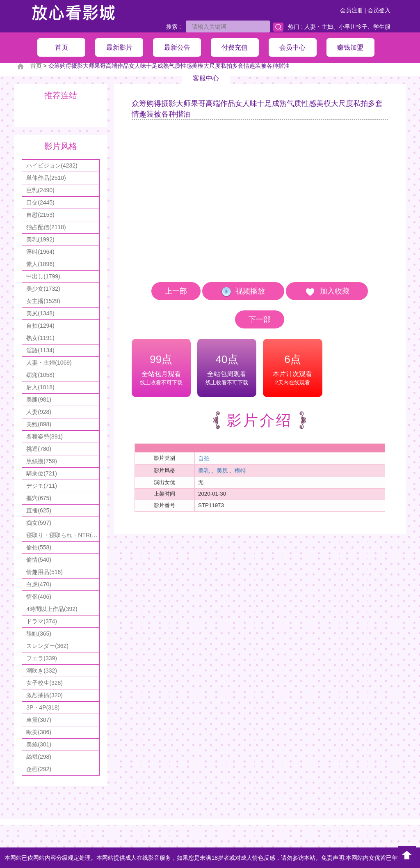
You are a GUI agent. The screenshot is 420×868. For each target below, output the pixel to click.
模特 (240, 471)
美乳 (204, 471)
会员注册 (352, 10)
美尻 (222, 471)
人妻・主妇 (319, 27)
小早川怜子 (353, 27)
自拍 (204, 458)
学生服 (382, 27)
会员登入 (379, 10)
